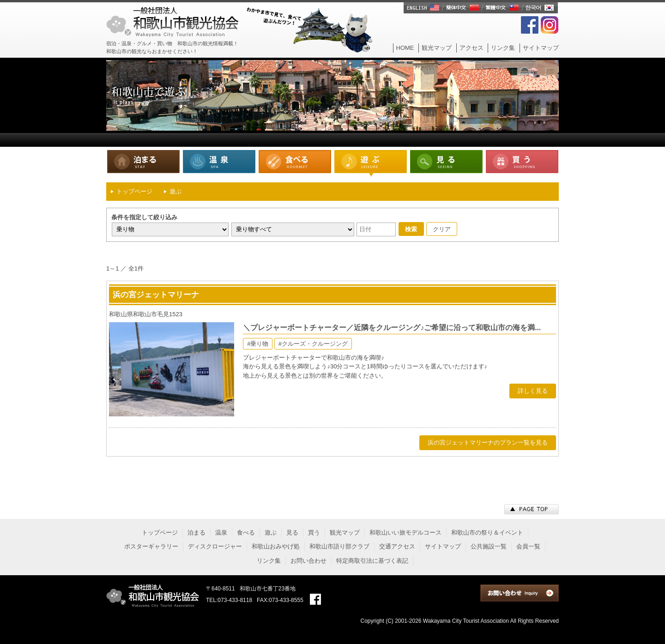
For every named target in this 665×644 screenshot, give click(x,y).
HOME (405, 48)
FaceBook (530, 25)
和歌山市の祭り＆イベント (487, 533)
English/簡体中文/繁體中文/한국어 (481, 8)
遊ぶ (370, 163)
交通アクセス (397, 546)
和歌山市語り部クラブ (339, 546)
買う (522, 163)
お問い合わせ (308, 561)
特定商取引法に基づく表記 (372, 561)
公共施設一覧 (489, 546)
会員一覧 (528, 546)
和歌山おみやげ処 (276, 546)
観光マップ (437, 48)
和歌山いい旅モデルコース (405, 533)
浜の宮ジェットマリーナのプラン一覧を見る (488, 442)
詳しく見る (533, 391)
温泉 (219, 163)
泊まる (143, 163)
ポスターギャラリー (151, 546)
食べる (295, 163)
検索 (411, 229)
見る (446, 163)
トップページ (160, 533)
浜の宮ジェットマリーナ (156, 295)
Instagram (550, 25)
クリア (442, 229)
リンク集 (503, 48)
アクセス (472, 48)
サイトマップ (541, 48)
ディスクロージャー (215, 546)
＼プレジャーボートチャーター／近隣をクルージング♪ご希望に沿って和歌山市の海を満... (392, 328)
